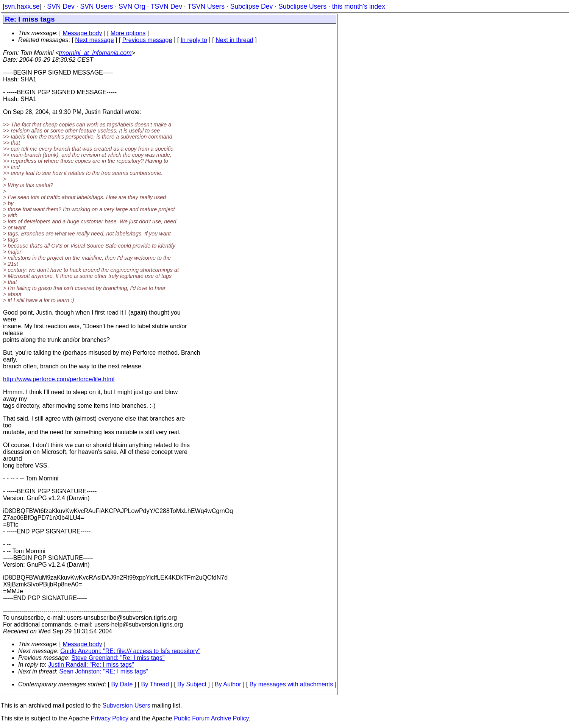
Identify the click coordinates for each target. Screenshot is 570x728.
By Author (228, 684)
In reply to (194, 40)
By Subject (192, 684)
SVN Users (96, 6)
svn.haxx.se (22, 6)
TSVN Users (206, 6)
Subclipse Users (302, 6)
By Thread (155, 684)
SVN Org (132, 6)
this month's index (359, 6)
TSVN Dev (166, 6)
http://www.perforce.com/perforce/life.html (59, 379)
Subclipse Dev (251, 6)
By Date (122, 684)
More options (128, 33)
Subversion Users (126, 705)
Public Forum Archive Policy (211, 718)
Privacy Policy (109, 718)
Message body (82, 33)
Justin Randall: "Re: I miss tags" (91, 665)
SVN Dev (61, 6)
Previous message (147, 40)
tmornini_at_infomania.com (95, 53)
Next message (94, 40)
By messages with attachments (291, 684)
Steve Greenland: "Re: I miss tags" (118, 658)
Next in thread (234, 40)
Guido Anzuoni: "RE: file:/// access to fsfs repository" (130, 651)
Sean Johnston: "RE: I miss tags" (104, 671)
